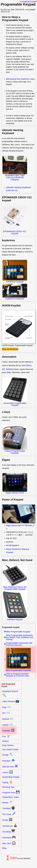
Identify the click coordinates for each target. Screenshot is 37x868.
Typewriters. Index (11, 797)
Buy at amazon (10, 349)
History (5, 741)
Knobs (7, 820)
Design (8, 754)
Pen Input (9, 814)
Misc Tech (9, 843)
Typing (8, 782)
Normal (8, 719)
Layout (8, 772)
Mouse (8, 802)
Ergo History (8, 745)
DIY (6, 713)
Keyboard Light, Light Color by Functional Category (15, 168)
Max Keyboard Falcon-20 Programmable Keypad (15, 578)
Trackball (9, 808)
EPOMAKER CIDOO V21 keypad (15, 220)
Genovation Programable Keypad (15, 392)
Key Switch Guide (10, 749)
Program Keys (11, 792)
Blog (4, 848)
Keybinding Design (11, 777)
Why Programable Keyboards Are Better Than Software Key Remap (20, 637)
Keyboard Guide (29, 2)
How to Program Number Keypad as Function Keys (18, 675)
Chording (9, 831)
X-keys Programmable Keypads (15, 440)
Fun (6, 736)
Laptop (8, 724)
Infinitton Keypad (15, 606)
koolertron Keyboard (15, 292)
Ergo (7, 707)
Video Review (11, 701)
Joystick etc (10, 826)
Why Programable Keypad (18, 632)
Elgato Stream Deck (15, 483)
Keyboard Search (10, 694)
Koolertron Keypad (15, 271)
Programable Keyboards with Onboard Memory (19, 644)
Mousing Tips (8, 787)
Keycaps (8, 760)
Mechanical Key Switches (18, 79)
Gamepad (9, 837)
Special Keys (10, 766)
